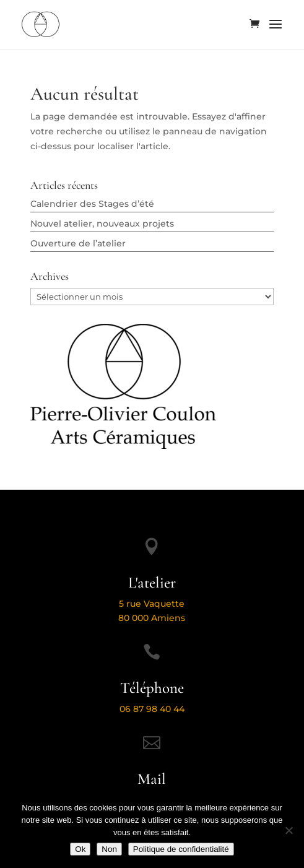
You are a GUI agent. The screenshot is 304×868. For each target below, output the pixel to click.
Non (109, 849)
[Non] (289, 830)
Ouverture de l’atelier (78, 243)
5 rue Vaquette (152, 604)
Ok (80, 849)
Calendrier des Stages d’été (92, 204)
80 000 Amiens (152, 618)
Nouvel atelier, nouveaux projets (102, 224)
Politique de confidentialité (181, 849)
